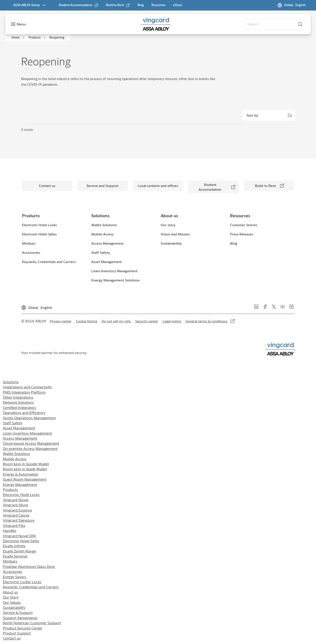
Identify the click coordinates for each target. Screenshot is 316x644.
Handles (10, 531)
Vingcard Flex (14, 526)
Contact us (12, 638)
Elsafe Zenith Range (19, 551)
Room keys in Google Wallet (26, 464)
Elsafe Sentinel (15, 556)
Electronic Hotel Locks (21, 495)
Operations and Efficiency (24, 413)
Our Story (11, 597)
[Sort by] (269, 115)
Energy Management (20, 485)
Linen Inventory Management (27, 433)
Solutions (11, 382)
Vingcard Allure (15, 505)
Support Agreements (20, 618)
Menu (21, 24)
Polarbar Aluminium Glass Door (29, 567)
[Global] (291, 5)
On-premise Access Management (30, 449)
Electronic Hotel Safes (21, 541)
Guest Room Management (25, 479)
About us (10, 592)
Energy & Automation (21, 474)
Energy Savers (15, 577)
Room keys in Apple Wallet (25, 469)
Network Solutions (18, 402)
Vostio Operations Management (29, 418)
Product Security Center (23, 628)
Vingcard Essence (17, 510)
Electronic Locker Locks (22, 582)
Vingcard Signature (19, 520)
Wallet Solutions (16, 454)
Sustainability (14, 608)
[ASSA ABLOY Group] (30, 5)
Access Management (20, 438)
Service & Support (18, 613)
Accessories (13, 572)
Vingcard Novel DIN (19, 536)
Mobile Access (15, 459)
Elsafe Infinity (14, 546)
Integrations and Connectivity (27, 387)
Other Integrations (18, 397)
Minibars (10, 561)
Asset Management (19, 428)
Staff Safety (13, 423)
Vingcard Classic (16, 515)
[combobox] (275, 24)
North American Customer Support (32, 623)
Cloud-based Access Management (31, 443)
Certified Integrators (20, 408)
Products (10, 490)
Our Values (12, 602)
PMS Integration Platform (24, 392)
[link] (79, 5)
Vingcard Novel (16, 500)
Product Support (17, 633)
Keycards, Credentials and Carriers (31, 587)
